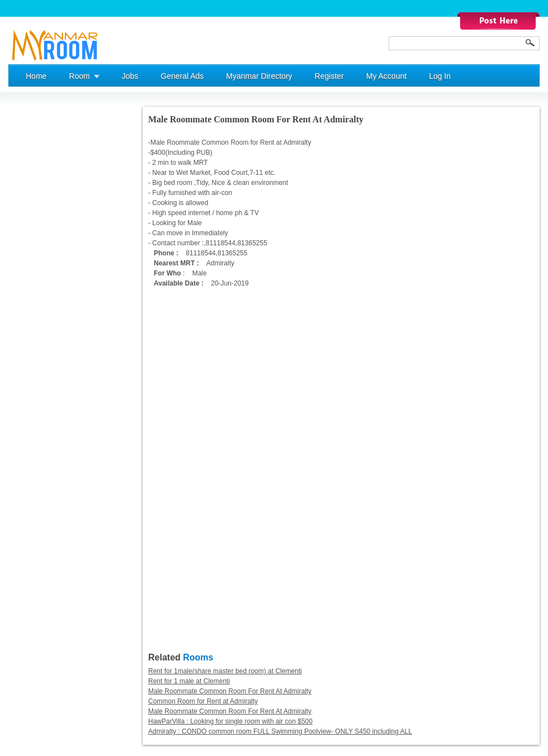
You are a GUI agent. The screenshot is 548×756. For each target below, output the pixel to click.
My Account (386, 76)
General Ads (182, 76)
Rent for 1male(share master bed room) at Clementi (225, 671)
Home (36, 76)
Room (79, 76)
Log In (440, 76)
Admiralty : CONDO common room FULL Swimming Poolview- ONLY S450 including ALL (280, 731)
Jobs (130, 76)
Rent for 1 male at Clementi (189, 681)
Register (329, 76)
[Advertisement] (53, 274)
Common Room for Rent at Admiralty (203, 701)
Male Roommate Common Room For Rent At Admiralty (230, 691)
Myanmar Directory (259, 76)
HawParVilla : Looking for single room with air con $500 (230, 721)
